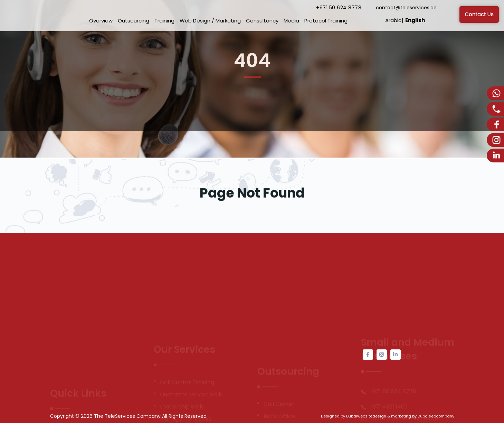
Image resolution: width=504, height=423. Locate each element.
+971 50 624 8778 (339, 8)
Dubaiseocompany (436, 416)
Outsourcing (134, 21)
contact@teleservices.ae (406, 8)
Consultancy (262, 21)
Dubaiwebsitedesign (366, 416)
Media (291, 21)
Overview (101, 21)
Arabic (393, 20)
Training (164, 21)
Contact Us (479, 14)
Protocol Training (326, 21)
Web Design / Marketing (210, 21)
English (415, 20)
